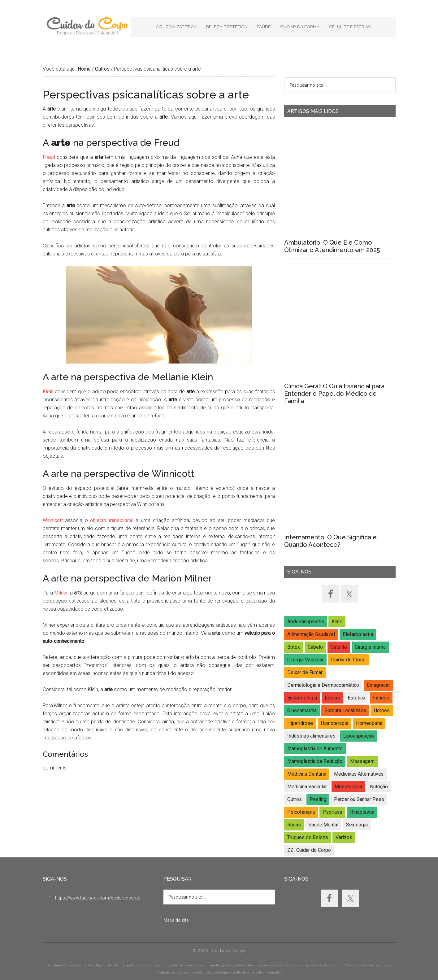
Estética (356, 698)
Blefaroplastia (358, 634)
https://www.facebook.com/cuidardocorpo (98, 898)
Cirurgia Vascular (305, 660)
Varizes (344, 837)
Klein (48, 392)
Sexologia (357, 825)
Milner (61, 593)
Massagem (362, 761)
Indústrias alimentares (311, 736)
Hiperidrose (300, 723)
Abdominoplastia (306, 622)
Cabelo (315, 647)
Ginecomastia (302, 710)
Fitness (381, 698)
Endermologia (302, 698)
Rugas (294, 825)
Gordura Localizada (345, 710)
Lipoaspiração (359, 736)
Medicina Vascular (307, 787)
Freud (49, 157)
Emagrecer (378, 685)
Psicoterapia (301, 812)
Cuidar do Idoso (348, 660)
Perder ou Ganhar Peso (359, 799)
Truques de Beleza (308, 837)
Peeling (318, 799)
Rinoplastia (362, 812)
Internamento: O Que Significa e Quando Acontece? (330, 541)
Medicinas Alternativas (359, 774)
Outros (295, 799)
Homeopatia (369, 723)
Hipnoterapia (334, 723)
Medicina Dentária (307, 774)
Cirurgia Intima (370, 647)
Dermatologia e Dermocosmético (323, 685)
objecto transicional (112, 520)
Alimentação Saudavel (311, 634)
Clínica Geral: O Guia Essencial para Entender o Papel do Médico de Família (334, 394)
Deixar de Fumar (305, 672)
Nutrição (379, 787)
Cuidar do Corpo (87, 26)
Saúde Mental (323, 825)
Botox (294, 647)
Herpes (382, 710)
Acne (337, 622)
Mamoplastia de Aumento (315, 749)
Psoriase (332, 812)
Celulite (339, 647)
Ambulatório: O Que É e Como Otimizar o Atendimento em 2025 (332, 246)
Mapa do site (176, 920)
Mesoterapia (348, 787)
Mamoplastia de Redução (315, 761)
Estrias (332, 698)
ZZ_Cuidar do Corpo (309, 850)
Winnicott (53, 520)
